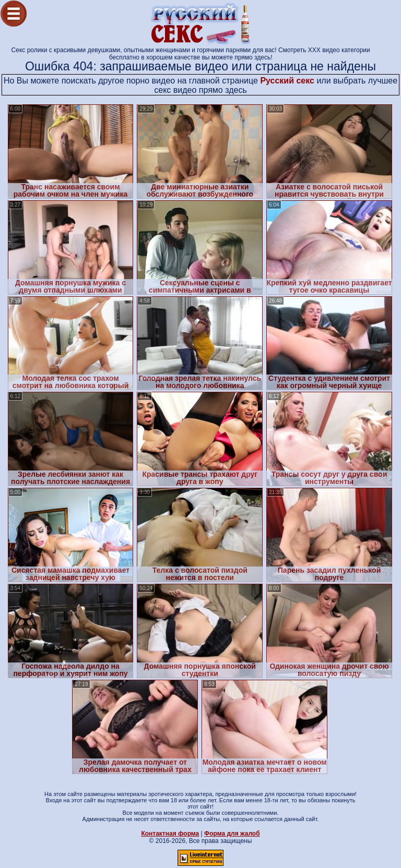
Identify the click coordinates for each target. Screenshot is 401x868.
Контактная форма (170, 834)
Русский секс (287, 81)
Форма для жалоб (232, 834)
